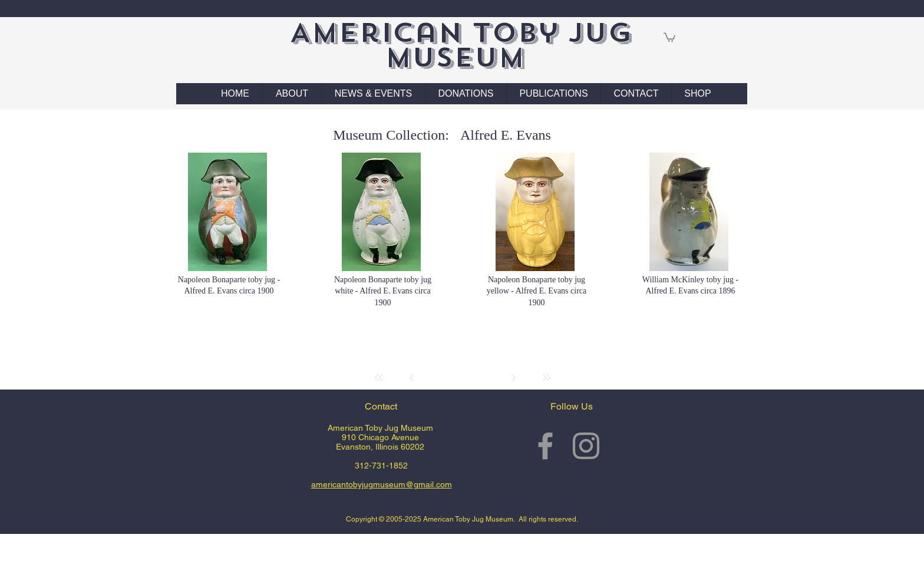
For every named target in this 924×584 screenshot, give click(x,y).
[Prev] (412, 378)
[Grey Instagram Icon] (586, 446)
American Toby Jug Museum (461, 45)
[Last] (546, 378)
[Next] (513, 378)
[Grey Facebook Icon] (545, 446)
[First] (379, 378)
